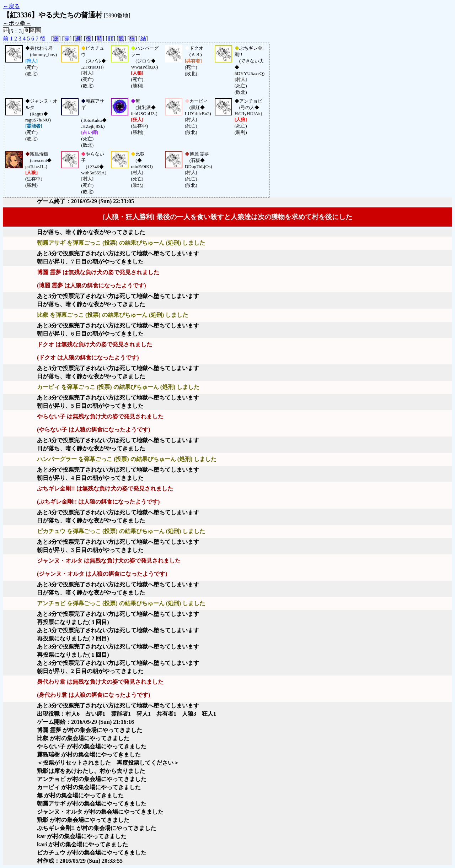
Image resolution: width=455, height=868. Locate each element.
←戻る (11, 6)
